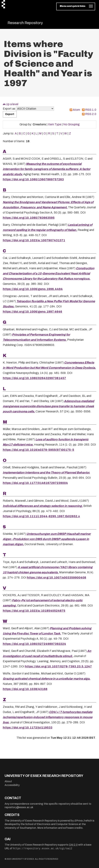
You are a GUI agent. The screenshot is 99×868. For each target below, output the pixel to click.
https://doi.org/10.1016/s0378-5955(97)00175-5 (38, 450)
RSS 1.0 (91, 110)
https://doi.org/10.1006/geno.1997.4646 (32, 312)
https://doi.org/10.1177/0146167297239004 (35, 483)
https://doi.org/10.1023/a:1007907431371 (34, 240)
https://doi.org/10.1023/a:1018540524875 (34, 611)
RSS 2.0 (91, 114)
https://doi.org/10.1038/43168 (25, 689)
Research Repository (25, 23)
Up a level (12, 104)
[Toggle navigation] (76, 6)
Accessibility (12, 785)
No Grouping (71, 124)
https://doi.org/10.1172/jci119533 (28, 728)
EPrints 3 (79, 821)
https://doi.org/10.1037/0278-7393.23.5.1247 (58, 666)
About (8, 781)
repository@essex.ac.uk (19, 807)
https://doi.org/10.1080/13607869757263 (33, 179)
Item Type (55, 124)
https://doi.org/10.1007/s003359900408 (57, 578)
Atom (76, 110)
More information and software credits (60, 828)
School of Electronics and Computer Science (52, 824)
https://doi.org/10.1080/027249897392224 (34, 644)
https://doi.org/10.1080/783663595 (29, 218)
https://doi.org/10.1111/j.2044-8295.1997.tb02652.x (41, 516)
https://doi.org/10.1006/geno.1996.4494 (33, 289)
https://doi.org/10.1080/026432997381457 (34, 378)
